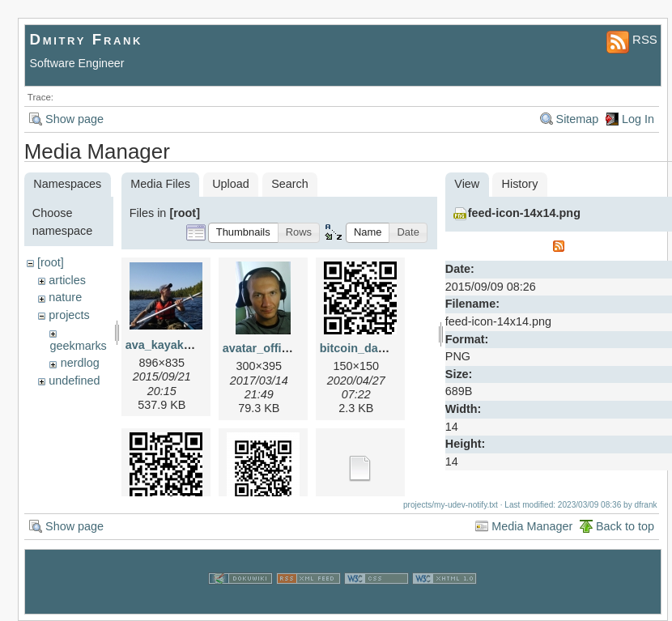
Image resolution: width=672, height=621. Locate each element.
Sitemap (578, 119)
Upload (231, 184)
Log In (638, 119)
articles (67, 280)
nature (65, 297)
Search (290, 184)
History (520, 184)
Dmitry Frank (87, 39)
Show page (74, 119)
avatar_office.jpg (269, 348)
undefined (74, 381)
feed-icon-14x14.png (524, 213)
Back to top (625, 526)
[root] (51, 262)
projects (69, 315)
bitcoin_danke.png (371, 348)
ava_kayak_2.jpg (172, 345)
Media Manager (532, 526)
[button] (243, 233)
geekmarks (78, 346)
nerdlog (80, 363)
